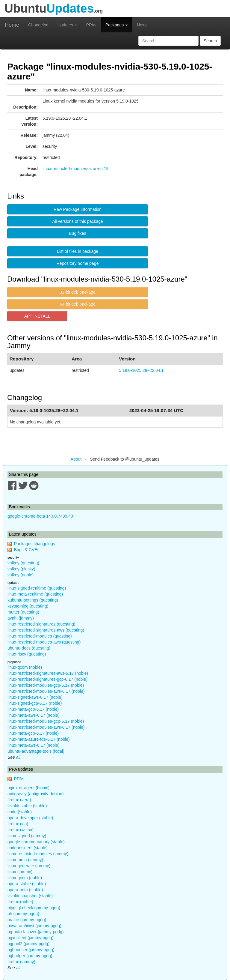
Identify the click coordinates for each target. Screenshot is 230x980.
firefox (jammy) (21, 962)
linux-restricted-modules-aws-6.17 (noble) (46, 691)
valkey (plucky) (21, 569)
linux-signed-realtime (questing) (37, 588)
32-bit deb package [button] (77, 292)
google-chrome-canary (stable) (36, 842)
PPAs (91, 25)
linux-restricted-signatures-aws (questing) (46, 630)
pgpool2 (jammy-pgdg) (28, 944)
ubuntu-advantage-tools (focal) (36, 751)
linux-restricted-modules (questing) (40, 636)
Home (12, 25)
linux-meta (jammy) (25, 860)
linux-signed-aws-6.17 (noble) (35, 697)
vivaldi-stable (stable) (27, 806)
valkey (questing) (23, 563)
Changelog (38, 25)
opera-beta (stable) (25, 890)
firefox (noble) (20, 902)
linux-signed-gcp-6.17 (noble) (35, 703)
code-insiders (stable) (28, 848)
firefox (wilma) (21, 830)
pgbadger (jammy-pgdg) (30, 956)
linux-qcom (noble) (25, 667)
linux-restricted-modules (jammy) (38, 854)
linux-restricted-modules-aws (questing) (44, 642)
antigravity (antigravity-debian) (36, 794)
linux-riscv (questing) (27, 654)
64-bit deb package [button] (77, 304)
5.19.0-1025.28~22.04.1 (141, 370)
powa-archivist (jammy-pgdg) (34, 926)
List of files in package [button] (78, 251)
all (18, 757)
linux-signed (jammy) (27, 836)
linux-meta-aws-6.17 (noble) (34, 715)
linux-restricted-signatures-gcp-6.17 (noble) (47, 679)
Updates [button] (67, 25)
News (142, 25)
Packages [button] (117, 25)
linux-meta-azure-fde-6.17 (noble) (39, 739)
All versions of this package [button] (78, 221)
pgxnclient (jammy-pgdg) (30, 938)
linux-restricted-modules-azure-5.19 (75, 169)
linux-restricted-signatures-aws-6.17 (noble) (48, 673)
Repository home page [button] (78, 263)
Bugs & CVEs (27, 550)
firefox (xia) (18, 824)
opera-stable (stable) (27, 884)
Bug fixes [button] (78, 233)
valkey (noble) (21, 575)
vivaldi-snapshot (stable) (30, 896)
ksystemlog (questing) (28, 606)
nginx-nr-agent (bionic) (28, 788)
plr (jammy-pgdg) (23, 914)
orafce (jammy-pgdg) (27, 920)
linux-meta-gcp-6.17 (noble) (33, 709)
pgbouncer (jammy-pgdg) (31, 950)
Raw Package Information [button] (78, 209)
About (76, 459)
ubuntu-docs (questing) (29, 648)
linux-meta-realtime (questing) (35, 594)
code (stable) (20, 812)
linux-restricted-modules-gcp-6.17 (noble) (46, 685)
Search (210, 41)
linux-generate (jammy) (29, 866)
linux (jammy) (20, 872)
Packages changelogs (35, 544)
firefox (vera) (19, 800)
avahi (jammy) (21, 618)
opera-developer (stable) (30, 818)
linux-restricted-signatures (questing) (41, 624)
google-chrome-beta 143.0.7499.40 (40, 516)
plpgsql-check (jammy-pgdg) (34, 908)
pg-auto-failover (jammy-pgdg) (36, 932)
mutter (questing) (23, 612)
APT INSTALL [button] (37, 316)
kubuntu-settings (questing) (33, 600)
